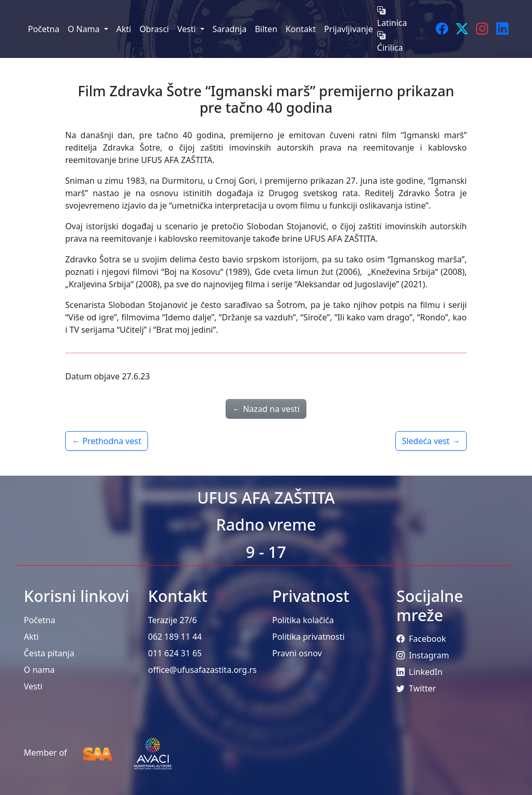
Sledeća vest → (431, 441)
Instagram (423, 655)
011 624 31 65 (175, 653)
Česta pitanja (49, 653)
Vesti (33, 686)
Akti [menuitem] (124, 29)
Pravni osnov (297, 653)
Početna (40, 620)
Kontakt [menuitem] (301, 29)
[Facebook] (442, 29)
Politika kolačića (303, 620)
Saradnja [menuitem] (230, 29)
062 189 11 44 (175, 637)
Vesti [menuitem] (187, 29)
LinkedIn (419, 672)
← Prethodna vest (107, 441)
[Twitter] (462, 29)
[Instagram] (482, 29)
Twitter (416, 688)
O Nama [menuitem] (85, 29)
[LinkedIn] (502, 29)
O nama (39, 670)
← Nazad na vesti (266, 409)
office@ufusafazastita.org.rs (202, 670)
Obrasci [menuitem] (154, 29)
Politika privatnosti (308, 637)
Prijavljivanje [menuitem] (348, 29)
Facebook (421, 639)
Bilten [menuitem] (266, 29)
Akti (31, 637)
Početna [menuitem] (44, 29)
